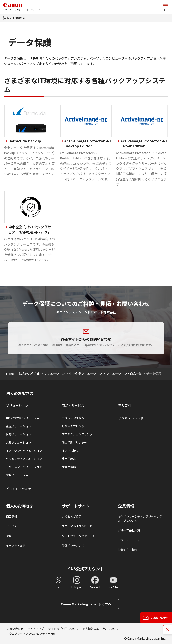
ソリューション (54, 374)
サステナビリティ (129, 540)
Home (10, 374)
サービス (12, 526)
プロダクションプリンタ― (79, 434)
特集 (9, 536)
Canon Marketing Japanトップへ (86, 604)
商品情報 (12, 516)
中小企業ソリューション (86, 374)
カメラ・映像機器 (73, 418)
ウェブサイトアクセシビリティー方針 (33, 633)
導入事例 (124, 405)
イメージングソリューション (24, 451)
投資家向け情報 (128, 550)
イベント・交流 (16, 545)
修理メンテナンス (73, 545)
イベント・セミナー (20, 489)
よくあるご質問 (72, 516)
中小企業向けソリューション (24, 418)
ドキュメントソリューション (24, 467)
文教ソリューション (18, 442)
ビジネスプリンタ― (74, 426)
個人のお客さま (20, 506)
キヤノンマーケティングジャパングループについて (140, 518)
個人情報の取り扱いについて (101, 629)
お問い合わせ (15, 629)
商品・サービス (73, 405)
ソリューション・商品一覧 (124, 374)
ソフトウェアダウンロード (79, 536)
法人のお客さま (14, 18)
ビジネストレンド (131, 418)
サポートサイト (76, 506)
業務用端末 (69, 459)
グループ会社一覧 (129, 530)
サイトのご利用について (63, 629)
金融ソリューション (18, 426)
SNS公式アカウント (86, 569)
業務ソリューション (18, 475)
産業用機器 (69, 467)
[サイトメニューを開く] (165, 7)
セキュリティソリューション (24, 459)
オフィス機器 (70, 451)
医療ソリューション (18, 434)
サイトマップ (36, 629)
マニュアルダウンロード (77, 526)
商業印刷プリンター (74, 442)
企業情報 (126, 506)
